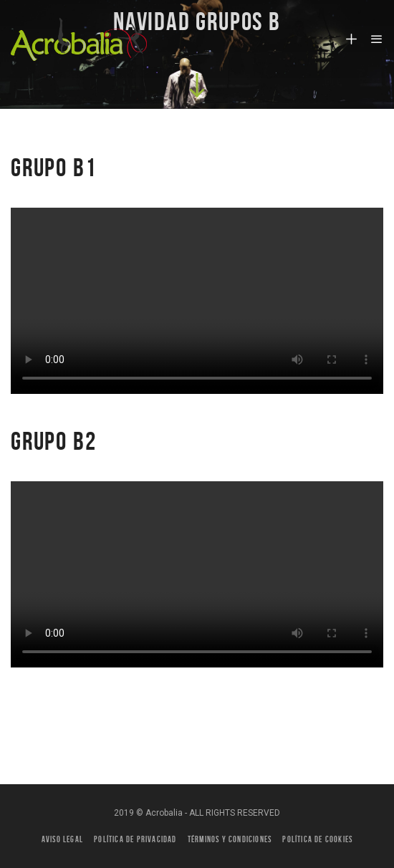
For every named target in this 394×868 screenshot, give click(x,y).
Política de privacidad (135, 839)
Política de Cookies (317, 839)
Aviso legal (62, 839)
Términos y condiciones (230, 839)
